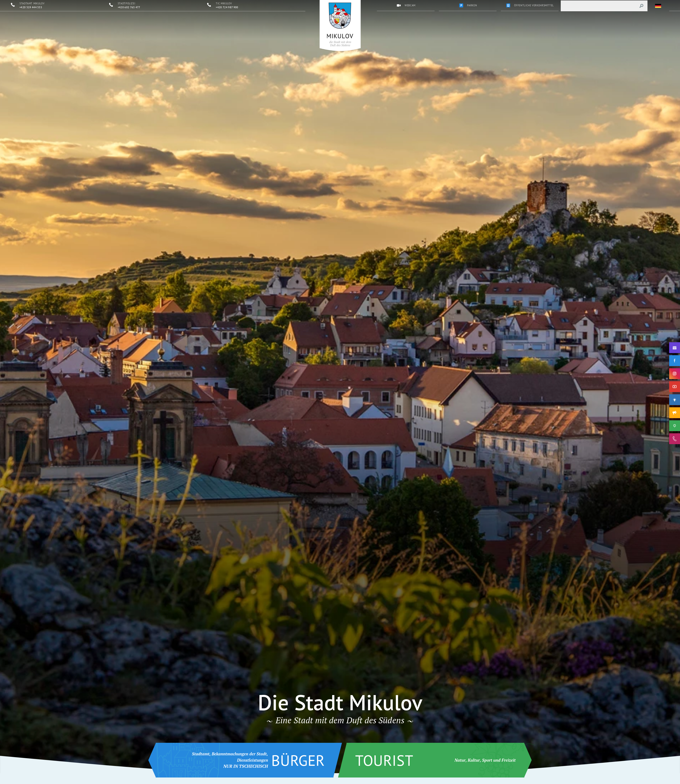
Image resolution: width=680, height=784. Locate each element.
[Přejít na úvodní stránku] (340, 25)
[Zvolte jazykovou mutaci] (658, 6)
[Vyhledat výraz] (641, 6)
